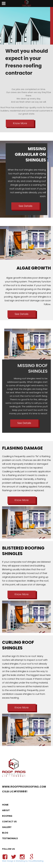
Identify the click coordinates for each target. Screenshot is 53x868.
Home (5, 805)
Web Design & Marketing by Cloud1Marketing (23, 861)
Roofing (7, 816)
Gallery (7, 827)
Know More (20, 123)
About (6, 810)
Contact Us (9, 822)
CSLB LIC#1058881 (15, 791)
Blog (5, 833)
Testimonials (10, 838)
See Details (26, 206)
